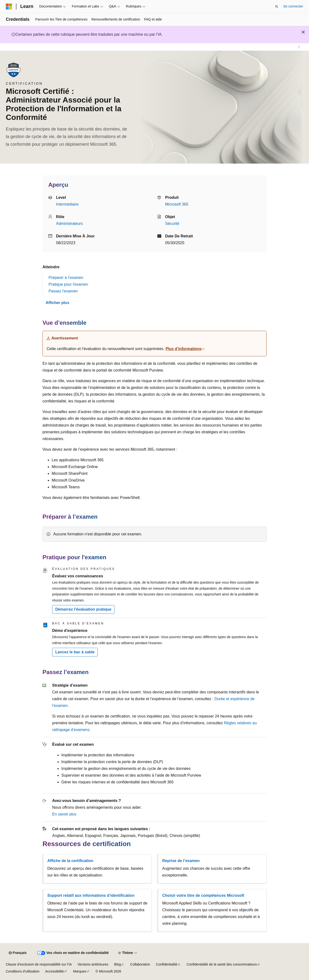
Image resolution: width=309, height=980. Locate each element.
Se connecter (293, 6)
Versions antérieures (93, 964)
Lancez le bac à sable (75, 652)
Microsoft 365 (177, 204)
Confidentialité (167, 964)
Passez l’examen (63, 291)
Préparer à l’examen (66, 278)
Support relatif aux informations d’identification (91, 895)
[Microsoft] (9, 7)
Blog (118, 964)
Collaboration (140, 964)
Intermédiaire (67, 204)
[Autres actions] (299, 47)
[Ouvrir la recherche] (277, 7)
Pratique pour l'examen (68, 284)
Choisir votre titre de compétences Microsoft (203, 895)
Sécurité (172, 224)
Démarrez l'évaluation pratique (83, 609)
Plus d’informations (184, 349)
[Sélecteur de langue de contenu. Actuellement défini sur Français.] (18, 953)
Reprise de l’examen (181, 861)
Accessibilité (54, 971)
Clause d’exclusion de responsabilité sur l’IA (39, 964)
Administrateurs (69, 224)
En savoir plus (64, 814)
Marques (80, 971)
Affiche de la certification (70, 861)
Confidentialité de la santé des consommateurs (222, 964)
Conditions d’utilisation (23, 971)
